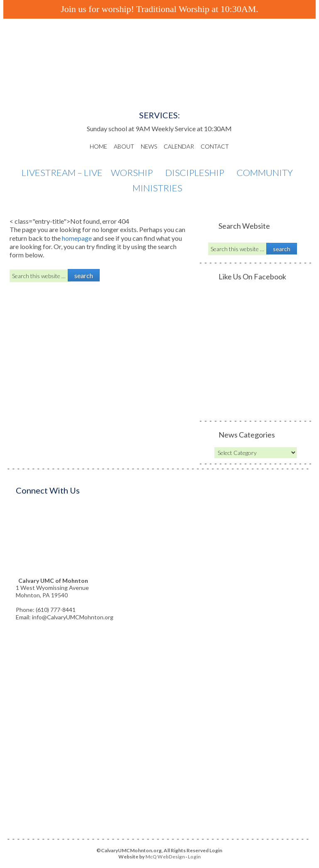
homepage (77, 238)
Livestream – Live (62, 172)
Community (267, 173)
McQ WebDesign (165, 857)
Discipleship (197, 173)
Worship (134, 173)
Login (194, 857)
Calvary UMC (159, 71)
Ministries (159, 188)
